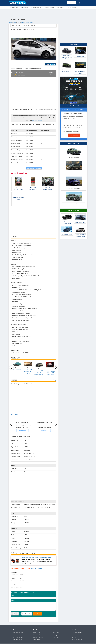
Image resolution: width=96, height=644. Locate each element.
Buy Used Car (24, 7)
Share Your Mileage (51, 380)
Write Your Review (37, 568)
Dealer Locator (56, 637)
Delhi (34, 640)
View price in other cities (34, 168)
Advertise (74, 637)
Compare (51, 72)
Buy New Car (61, 7)
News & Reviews (31, 25)
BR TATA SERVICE (45, 420)
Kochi (39, 635)
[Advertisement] (48, 13)
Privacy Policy (78, 640)
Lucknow (38, 640)
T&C (73, 640)
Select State (71, 3)
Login (82, 3)
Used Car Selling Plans (18, 633)
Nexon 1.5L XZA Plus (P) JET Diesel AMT (28, 372)
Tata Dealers (14, 415)
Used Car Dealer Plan (36, 7)
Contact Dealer (22, 430)
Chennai (35, 635)
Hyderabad (41, 637)
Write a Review (53, 75)
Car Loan (15, 635)
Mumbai (35, 633)
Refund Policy (79, 633)
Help (73, 633)
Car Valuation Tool (37, 120)
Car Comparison (56, 635)
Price (13, 25)
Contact (79, 635)
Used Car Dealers (50, 7)
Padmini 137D (17, 370)
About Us (74, 635)
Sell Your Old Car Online (74, 106)
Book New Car (56, 633)
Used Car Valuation (17, 640)
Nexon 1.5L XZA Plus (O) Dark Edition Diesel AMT (50, 374)
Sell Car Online (14, 7)
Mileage (18, 25)
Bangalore (35, 637)
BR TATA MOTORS (22, 420)
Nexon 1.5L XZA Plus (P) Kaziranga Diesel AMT (39, 373)
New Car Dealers (71, 7)
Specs (23, 25)
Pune (39, 633)
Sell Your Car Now (74, 135)
